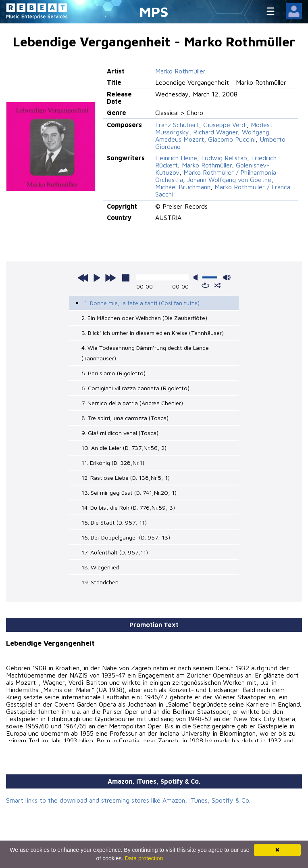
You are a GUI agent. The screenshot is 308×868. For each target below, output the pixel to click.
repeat (205, 285)
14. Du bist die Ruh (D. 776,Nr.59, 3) (128, 507)
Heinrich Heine (176, 158)
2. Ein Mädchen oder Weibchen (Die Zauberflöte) (144, 318)
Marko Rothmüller (180, 71)
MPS (154, 12)
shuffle (217, 285)
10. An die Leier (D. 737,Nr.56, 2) (124, 448)
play (97, 278)
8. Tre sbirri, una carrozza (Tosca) (125, 418)
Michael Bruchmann (183, 187)
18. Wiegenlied (100, 567)
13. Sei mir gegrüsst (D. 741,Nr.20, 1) (129, 493)
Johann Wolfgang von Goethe (229, 180)
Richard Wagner (215, 132)
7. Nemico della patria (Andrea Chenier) (132, 403)
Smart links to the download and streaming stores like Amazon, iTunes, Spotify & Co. (128, 800)
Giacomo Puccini (232, 139)
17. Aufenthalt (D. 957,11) (115, 552)
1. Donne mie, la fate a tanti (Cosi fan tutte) (142, 303)
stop (126, 278)
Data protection (144, 858)
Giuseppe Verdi (225, 125)
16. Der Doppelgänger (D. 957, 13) (126, 537)
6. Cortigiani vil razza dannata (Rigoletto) (135, 388)
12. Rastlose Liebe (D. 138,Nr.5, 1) (126, 478)
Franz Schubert (177, 125)
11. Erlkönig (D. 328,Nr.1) (113, 463)
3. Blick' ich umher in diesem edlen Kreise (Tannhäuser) (153, 333)
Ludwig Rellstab (224, 158)
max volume (227, 277)
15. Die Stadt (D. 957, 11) (114, 522)
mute (197, 277)
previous (83, 278)
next (110, 278)
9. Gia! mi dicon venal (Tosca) (120, 433)
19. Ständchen (100, 582)
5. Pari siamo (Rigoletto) (113, 373)
